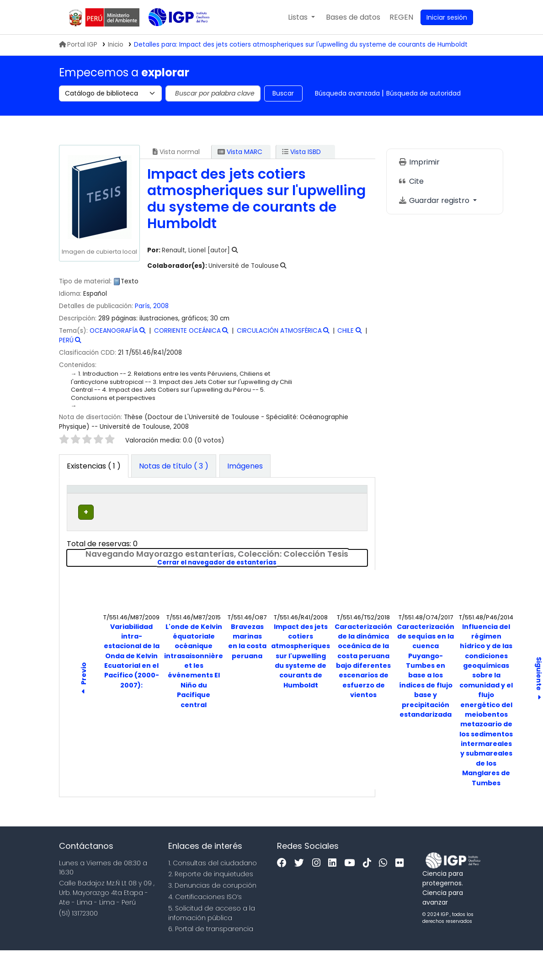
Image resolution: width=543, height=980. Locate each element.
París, (144, 306)
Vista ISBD (301, 152)
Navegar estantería (234, 547)
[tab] (174, 466)
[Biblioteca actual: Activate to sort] (131, 504)
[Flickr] (402, 893)
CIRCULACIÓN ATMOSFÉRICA (279, 331)
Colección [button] (181, 514)
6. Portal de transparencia (211, 959)
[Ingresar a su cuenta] (447, 17)
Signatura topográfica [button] (238, 509)
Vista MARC (240, 152)
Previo (84, 710)
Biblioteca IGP (171, 36)
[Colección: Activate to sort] (186, 504)
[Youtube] (352, 893)
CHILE (346, 331)
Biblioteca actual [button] (126, 509)
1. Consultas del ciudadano (213, 893)
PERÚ (66, 340)
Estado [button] (303, 514)
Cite (411, 181)
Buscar (283, 93)
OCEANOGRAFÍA (114, 331)
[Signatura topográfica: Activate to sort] (250, 504)
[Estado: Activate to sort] (308, 504)
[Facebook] (284, 893)
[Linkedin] (335, 893)
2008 (161, 306)
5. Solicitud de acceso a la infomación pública (212, 943)
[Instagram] (319, 893)
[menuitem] (401, 17)
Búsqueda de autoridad (423, 93)
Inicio (116, 45)
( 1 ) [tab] (94, 466)
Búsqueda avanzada (347, 93)
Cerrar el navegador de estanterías (262, 592)
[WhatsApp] (385, 893)
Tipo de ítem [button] (79, 503)
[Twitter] (301, 893)
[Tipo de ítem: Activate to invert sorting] (86, 504)
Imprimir (419, 162)
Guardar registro (435, 200)
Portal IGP (78, 45)
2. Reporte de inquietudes (211, 904)
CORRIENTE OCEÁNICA (187, 331)
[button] (301, 17)
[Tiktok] (369, 893)
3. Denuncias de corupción (212, 915)
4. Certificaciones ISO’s (205, 927)
